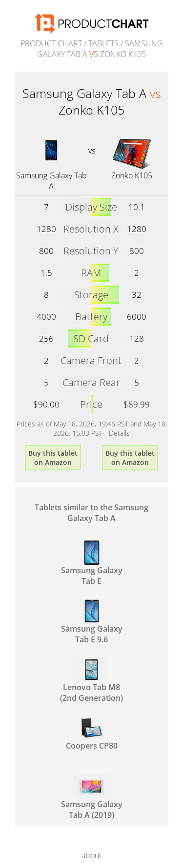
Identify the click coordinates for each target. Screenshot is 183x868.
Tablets (103, 43)
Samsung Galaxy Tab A (51, 181)
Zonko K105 (132, 175)
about (91, 855)
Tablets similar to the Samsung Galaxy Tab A (91, 513)
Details (119, 433)
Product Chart (51, 43)
